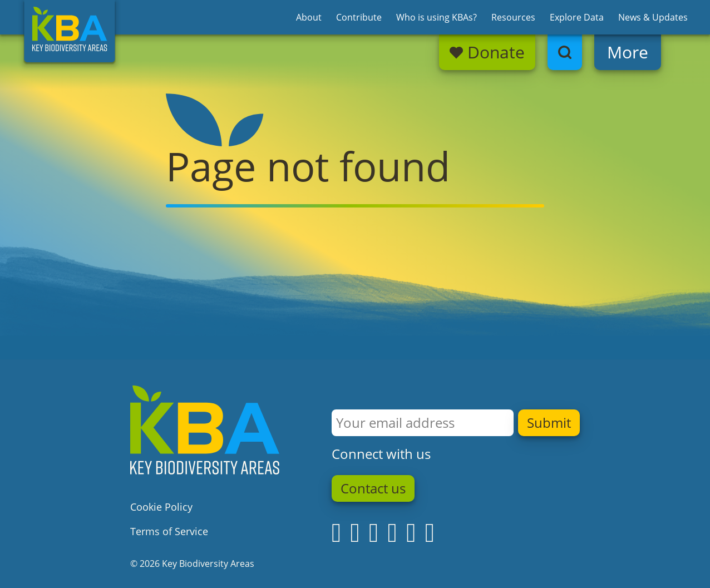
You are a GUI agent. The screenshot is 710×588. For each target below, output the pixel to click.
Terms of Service (169, 531)
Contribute (359, 17)
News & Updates (653, 17)
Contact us (373, 488)
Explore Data (577, 17)
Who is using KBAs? (437, 17)
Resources (513, 17)
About (309, 17)
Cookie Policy (161, 507)
